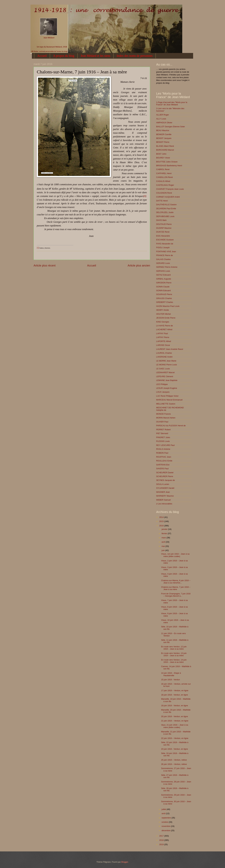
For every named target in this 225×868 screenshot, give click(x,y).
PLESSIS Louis (163, 441)
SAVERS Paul (162, 469)
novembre (166, 826)
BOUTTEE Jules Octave (167, 162)
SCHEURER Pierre (165, 476)
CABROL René (163, 169)
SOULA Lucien (163, 484)
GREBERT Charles (165, 302)
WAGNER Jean (163, 492)
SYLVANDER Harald (165, 488)
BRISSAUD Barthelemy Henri (169, 166)
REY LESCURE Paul (165, 445)
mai (163, 546)
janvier (165, 529)
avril (164, 542)
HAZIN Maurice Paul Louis (168, 306)
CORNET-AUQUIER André (168, 197)
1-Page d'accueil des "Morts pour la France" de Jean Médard (172, 103)
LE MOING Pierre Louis (167, 365)
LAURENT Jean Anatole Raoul (170, 349)
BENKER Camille (164, 134)
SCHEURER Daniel (165, 473)
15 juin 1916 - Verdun (170, 680)
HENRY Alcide (163, 310)
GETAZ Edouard (163, 275)
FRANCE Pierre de (165, 255)
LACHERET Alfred (164, 329)
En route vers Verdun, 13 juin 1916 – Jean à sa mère (174, 654)
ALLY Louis (161, 119)
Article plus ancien (139, 266)
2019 (162, 844)
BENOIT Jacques (164, 138)
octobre (165, 822)
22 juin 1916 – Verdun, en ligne (175, 738)
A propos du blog (64, 56)
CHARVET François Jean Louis (170, 189)
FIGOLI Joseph (163, 248)
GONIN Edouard (163, 290)
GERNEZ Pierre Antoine (167, 267)
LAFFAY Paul (162, 333)
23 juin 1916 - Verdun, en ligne (174, 749)
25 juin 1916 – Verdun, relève (174, 760)
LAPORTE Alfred (164, 341)
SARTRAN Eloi (163, 465)
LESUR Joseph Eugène (167, 388)
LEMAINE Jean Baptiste (167, 380)
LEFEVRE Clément (165, 376)
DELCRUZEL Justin (165, 212)
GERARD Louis (163, 263)
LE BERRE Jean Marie (166, 361)
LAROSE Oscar (163, 345)
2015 (162, 521)
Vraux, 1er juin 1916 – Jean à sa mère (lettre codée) (175, 555)
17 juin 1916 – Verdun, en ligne (175, 690)
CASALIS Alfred (163, 181)
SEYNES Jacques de (166, 480)
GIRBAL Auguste (164, 279)
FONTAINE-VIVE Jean (166, 251)
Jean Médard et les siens (95, 56)
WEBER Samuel (163, 500)
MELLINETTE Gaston (166, 404)
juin (163, 550)
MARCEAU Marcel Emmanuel (169, 400)
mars (164, 538)
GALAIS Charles (163, 259)
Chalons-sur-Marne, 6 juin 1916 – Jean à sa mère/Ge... (176, 582)
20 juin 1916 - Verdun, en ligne (174, 716)
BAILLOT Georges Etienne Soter (171, 127)
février (165, 533)
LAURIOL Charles (164, 353)
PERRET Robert (163, 430)
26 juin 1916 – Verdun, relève (174, 764)
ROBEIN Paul (162, 453)
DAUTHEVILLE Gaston (166, 205)
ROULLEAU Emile (164, 461)
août (164, 813)
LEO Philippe (162, 384)
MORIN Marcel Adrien (166, 418)
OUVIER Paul (162, 422)
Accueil (42, 56)
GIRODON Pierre (164, 283)
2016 (162, 526)
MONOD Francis (163, 414)
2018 (162, 840)
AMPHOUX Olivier (164, 123)
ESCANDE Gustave (165, 240)
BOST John (161, 154)
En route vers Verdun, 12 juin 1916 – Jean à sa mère (174, 648)
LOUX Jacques (163, 392)
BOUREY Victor (163, 158)
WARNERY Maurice (165, 496)
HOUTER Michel (163, 314)
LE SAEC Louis (163, 369)
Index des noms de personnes (135, 56)
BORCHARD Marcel (165, 150)
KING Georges (163, 322)
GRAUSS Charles (164, 298)
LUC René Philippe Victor (167, 396)
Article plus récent (45, 266)
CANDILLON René (164, 177)
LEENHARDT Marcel (165, 372)
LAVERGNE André (164, 357)
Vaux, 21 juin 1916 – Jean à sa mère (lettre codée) (175, 726)
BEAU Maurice (163, 130)
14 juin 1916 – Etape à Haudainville (171, 674)
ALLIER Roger (163, 115)
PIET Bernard (162, 433)
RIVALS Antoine (163, 449)
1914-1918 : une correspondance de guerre (42, 9)
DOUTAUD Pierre (164, 224)
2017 (162, 836)
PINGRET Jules (163, 437)
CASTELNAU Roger (165, 185)
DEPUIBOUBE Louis (165, 216)
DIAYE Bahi (161, 220)
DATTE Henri (162, 201)
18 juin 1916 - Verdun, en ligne (174, 695)
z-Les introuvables (164, 504)
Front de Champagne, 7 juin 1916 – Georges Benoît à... (176, 595)
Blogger (125, 862)
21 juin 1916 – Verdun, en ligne (175, 721)
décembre (166, 830)
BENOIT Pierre (163, 142)
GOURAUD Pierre (164, 294)
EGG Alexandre (163, 236)
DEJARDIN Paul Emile (166, 209)
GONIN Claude (163, 287)
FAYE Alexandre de (165, 244)
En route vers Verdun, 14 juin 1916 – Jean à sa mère (174, 661)
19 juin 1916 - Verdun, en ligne (174, 706)
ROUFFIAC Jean (164, 457)
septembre (166, 818)
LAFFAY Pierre (163, 337)
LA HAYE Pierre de (165, 326)
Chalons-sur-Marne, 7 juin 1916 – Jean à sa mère (176, 588)
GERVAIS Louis (163, 271)
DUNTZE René (163, 232)
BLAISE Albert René (165, 146)
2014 (162, 517)
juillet (164, 809)
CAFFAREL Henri (164, 173)
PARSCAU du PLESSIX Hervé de (171, 426)
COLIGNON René (164, 193)
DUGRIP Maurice (164, 228)
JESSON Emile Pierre (166, 318)
